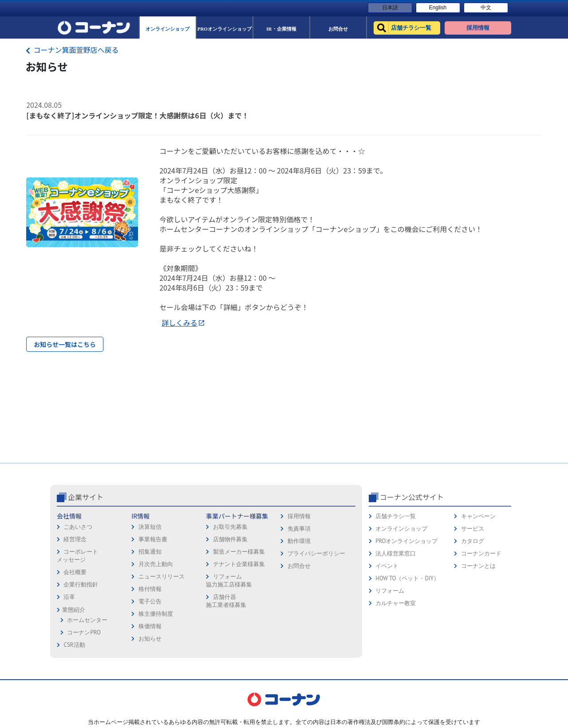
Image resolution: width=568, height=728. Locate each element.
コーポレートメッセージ (77, 556)
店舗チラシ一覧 (396, 516)
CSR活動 (74, 645)
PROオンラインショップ (406, 541)
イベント (387, 566)
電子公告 (150, 601)
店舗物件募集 (230, 539)
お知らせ (150, 639)
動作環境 (299, 541)
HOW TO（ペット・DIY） (407, 578)
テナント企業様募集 (239, 564)
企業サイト (86, 497)
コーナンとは (478, 566)
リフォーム (390, 591)
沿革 (69, 597)
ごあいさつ (78, 527)
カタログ (473, 541)
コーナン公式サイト (412, 497)
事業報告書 (153, 539)
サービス (473, 529)
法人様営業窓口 (396, 553)
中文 (486, 8)
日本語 (390, 8)
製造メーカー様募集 (239, 552)
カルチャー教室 (396, 603)
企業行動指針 (81, 584)
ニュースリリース (162, 576)
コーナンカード (481, 553)
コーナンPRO (84, 632)
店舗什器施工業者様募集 (226, 601)
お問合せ (299, 566)
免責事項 (299, 529)
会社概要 (75, 572)
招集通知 (150, 552)
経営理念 (75, 539)
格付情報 (150, 589)
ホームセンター (87, 620)
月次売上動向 (156, 564)
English (438, 8)
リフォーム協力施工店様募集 (229, 580)
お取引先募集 (230, 527)
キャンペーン (478, 516)
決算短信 (150, 527)
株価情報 (150, 626)
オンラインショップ (401, 529)
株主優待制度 (156, 614)
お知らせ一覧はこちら (65, 344)
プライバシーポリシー (316, 553)
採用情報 (299, 516)
